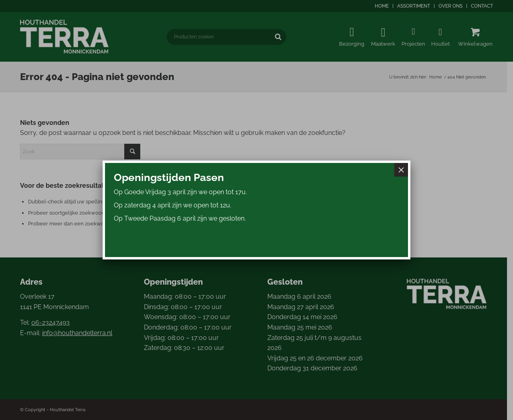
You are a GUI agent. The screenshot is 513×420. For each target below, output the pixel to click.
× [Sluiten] (401, 170)
